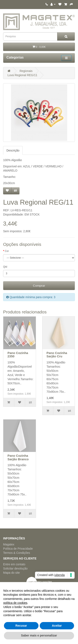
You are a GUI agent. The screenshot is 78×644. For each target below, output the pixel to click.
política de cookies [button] (15, 603)
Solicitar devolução (15, 568)
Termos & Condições (17, 553)
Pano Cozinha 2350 (18, 355)
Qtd (5, 267)
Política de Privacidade (18, 549)
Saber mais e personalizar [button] (39, 635)
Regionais (26, 71)
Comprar (39, 285)
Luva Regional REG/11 (22, 75)
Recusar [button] (21, 626)
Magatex (9, 544)
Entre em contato (14, 564)
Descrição (13, 150)
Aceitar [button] (57, 626)
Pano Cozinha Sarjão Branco (18, 457)
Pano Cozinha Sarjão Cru (57, 355)
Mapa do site (11, 573)
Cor (7, 251)
